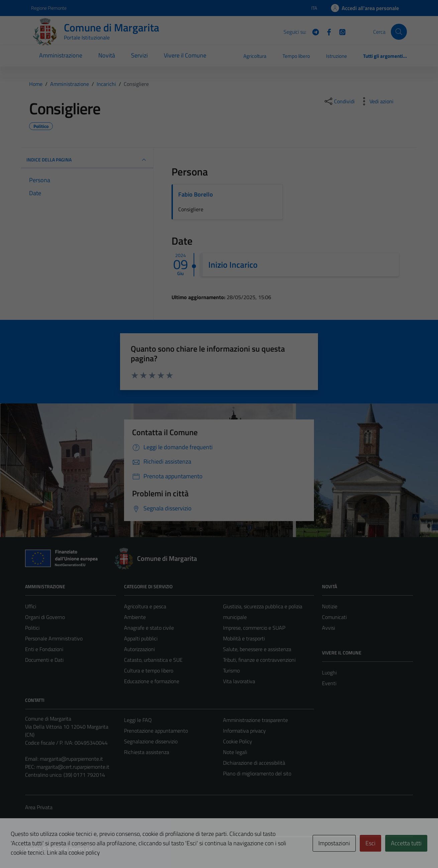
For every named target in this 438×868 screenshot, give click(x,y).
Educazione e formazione (152, 681)
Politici (32, 628)
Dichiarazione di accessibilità (254, 763)
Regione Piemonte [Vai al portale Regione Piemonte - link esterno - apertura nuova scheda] (49, 8)
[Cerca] (399, 32)
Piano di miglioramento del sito (257, 773)
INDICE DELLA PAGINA (87, 160)
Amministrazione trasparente (255, 720)
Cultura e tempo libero (149, 670)
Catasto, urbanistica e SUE (153, 660)
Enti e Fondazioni (44, 649)
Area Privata (39, 807)
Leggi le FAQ (138, 720)
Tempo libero (296, 56)
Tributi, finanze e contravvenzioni (259, 660)
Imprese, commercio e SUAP (254, 628)
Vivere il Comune (185, 55)
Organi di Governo (45, 617)
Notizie (330, 606)
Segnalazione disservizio (151, 741)
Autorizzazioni (139, 649)
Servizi (139, 55)
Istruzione (337, 56)
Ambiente (135, 617)
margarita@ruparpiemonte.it (71, 759)
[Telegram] (313, 31)
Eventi (329, 683)
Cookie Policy (238, 741)
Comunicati (334, 617)
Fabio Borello (196, 194)
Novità (107, 55)
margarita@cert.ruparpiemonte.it (73, 767)
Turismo (231, 670)
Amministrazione (61, 55)
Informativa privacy (244, 731)
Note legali (235, 752)
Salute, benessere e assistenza (257, 649)
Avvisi (328, 628)
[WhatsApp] (340, 31)
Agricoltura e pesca (145, 606)
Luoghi (329, 672)
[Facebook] (326, 31)
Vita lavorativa (239, 681)
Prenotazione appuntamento (156, 731)
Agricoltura (255, 56)
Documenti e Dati (44, 660)
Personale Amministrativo (54, 638)
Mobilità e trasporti (244, 638)
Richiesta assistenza (147, 752)
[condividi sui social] (339, 101)
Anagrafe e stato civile (149, 628)
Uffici (31, 606)
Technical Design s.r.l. (71, 849)
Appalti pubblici (141, 638)
